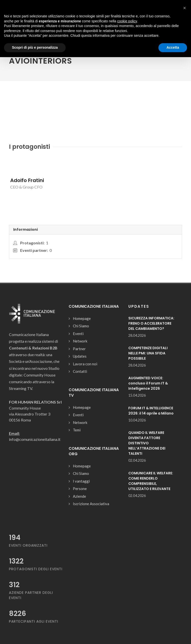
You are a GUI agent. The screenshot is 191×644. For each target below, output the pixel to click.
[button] (185, 8)
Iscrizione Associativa (91, 504)
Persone (80, 489)
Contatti (80, 371)
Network (80, 341)
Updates (80, 356)
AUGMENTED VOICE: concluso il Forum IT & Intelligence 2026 (148, 383)
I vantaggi (81, 481)
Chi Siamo (81, 326)
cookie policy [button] (127, 21)
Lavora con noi (85, 364)
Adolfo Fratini (27, 180)
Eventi (78, 334)
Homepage (82, 318)
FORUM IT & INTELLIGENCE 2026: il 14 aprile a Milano (151, 411)
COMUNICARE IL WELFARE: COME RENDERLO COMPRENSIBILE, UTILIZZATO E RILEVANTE (151, 481)
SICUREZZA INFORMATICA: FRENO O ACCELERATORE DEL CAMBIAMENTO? (151, 323)
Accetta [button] (173, 47)
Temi (77, 430)
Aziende (79, 496)
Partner (79, 349)
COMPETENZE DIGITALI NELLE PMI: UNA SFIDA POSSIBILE (148, 353)
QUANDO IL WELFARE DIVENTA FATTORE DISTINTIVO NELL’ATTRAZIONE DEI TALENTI (147, 443)
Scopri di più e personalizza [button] (35, 47)
